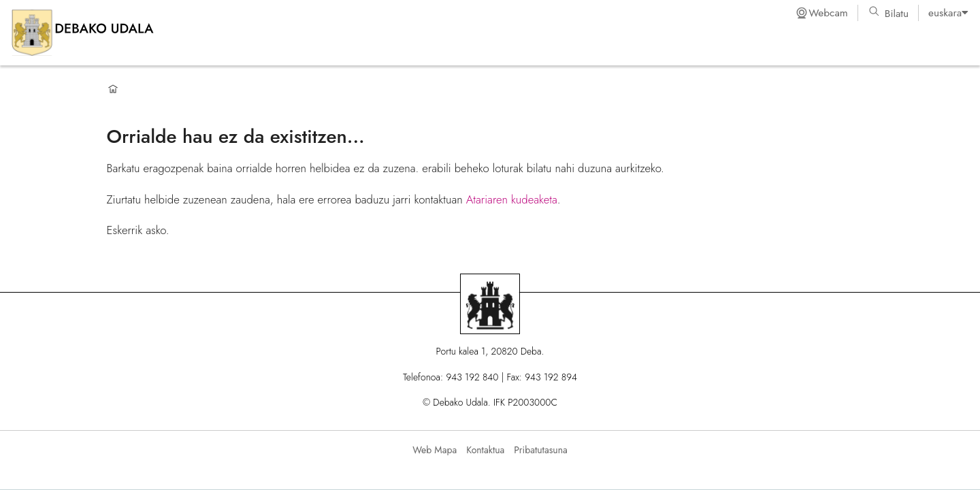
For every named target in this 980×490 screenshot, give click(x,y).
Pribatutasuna (540, 450)
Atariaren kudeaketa (512, 199)
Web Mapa (435, 450)
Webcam (821, 13)
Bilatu (888, 13)
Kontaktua (485, 450)
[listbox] (948, 13)
